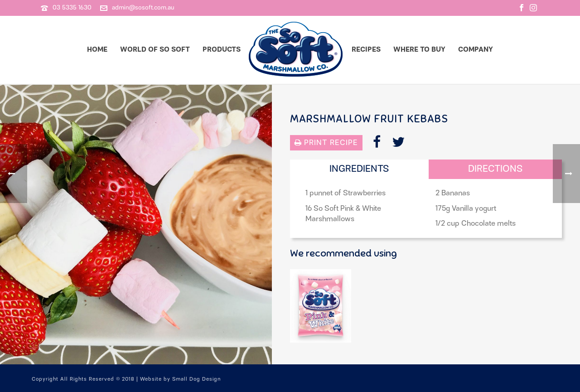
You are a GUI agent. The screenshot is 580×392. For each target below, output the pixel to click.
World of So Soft (155, 50)
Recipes (366, 50)
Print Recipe (326, 143)
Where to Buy (419, 50)
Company (476, 50)
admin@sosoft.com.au (143, 8)
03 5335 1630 (72, 8)
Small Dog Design (196, 379)
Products (222, 50)
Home (97, 50)
